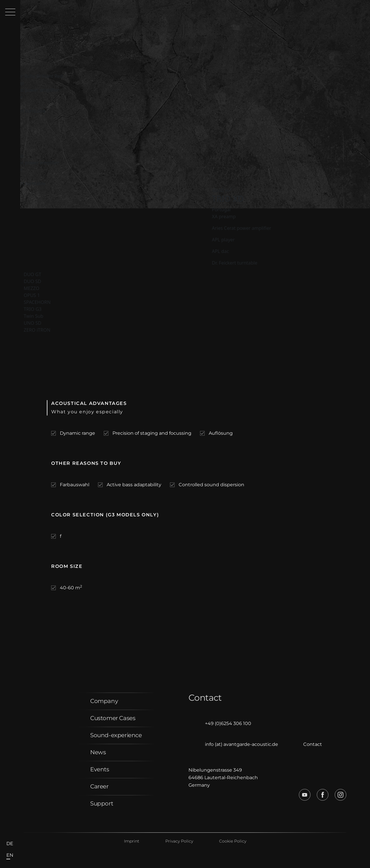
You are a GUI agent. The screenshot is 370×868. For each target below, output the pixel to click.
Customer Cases (113, 718)
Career (99, 786)
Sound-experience (116, 735)
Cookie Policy (233, 841)
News (98, 752)
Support (102, 803)
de (10, 844)
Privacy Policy (179, 841)
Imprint (132, 841)
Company (104, 701)
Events (100, 769)
